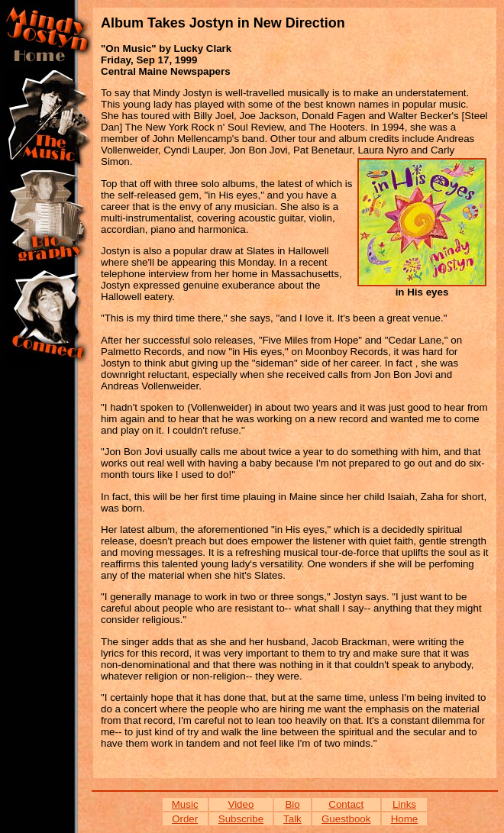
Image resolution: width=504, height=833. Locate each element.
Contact (346, 804)
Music (185, 804)
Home (405, 819)
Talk (292, 819)
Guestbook (346, 819)
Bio (292, 804)
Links (404, 804)
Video (241, 804)
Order (185, 819)
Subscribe (241, 819)
